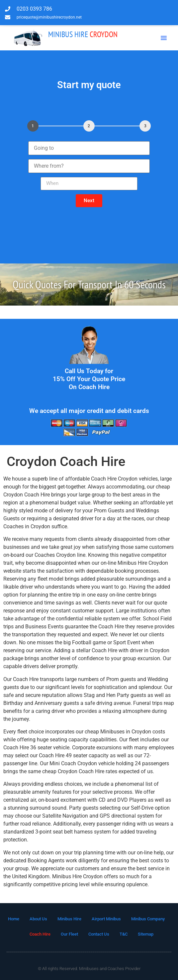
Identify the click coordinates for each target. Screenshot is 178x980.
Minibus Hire (69, 919)
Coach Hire (40, 934)
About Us (38, 919)
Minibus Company (148, 919)
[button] (164, 38)
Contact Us (99, 934)
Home (14, 919)
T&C (124, 934)
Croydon (83, 34)
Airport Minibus (106, 919)
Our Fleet (69, 934)
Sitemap (146, 934)
